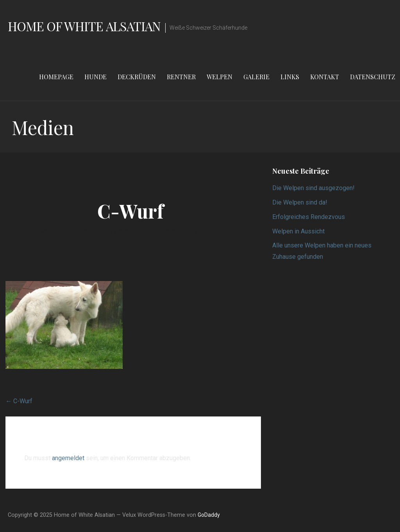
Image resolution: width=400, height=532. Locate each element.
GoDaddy (209, 515)
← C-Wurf (19, 401)
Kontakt (325, 77)
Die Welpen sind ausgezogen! (313, 188)
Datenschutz (373, 77)
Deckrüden (137, 77)
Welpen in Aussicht (298, 231)
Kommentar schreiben (192, 231)
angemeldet (68, 458)
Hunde (96, 77)
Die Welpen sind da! (300, 202)
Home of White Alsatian (84, 26)
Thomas (123, 231)
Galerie (256, 77)
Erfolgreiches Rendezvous (309, 217)
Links (290, 77)
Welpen (220, 77)
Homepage (56, 77)
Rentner (181, 77)
